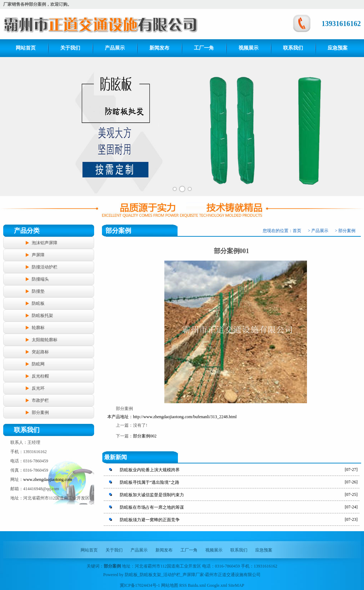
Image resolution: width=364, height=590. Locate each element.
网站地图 (170, 585)
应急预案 (338, 48)
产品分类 (27, 231)
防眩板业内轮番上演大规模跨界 (150, 470)
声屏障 (38, 255)
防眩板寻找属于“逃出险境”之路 (150, 482)
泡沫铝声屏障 (45, 243)
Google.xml (217, 585)
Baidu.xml (197, 585)
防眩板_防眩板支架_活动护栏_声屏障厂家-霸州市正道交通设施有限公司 (193, 575)
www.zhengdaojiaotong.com (48, 479)
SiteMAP (236, 585)
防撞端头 (40, 279)
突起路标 (40, 352)
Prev (9, 127)
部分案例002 (145, 436)
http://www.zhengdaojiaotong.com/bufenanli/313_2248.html (185, 417)
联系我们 (293, 48)
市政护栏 (40, 400)
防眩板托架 (42, 315)
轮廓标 (38, 328)
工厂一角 (204, 48)
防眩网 (38, 364)
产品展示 (115, 48)
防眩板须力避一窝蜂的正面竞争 (150, 520)
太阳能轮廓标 (45, 340)
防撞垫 (38, 291)
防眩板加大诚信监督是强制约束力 (152, 495)
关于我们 (70, 48)
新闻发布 (159, 48)
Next (355, 127)
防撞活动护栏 (45, 267)
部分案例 (40, 412)
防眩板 (38, 303)
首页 (297, 231)
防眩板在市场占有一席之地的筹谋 (152, 507)
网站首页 (26, 48)
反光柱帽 (40, 376)
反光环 (38, 388)
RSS (183, 585)
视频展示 (248, 48)
